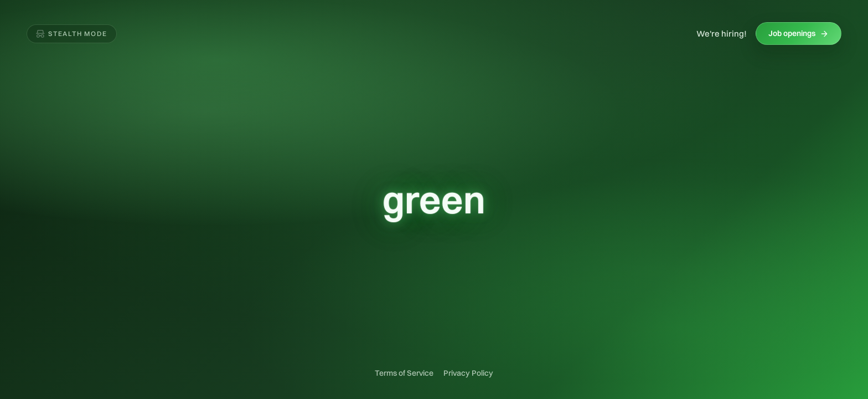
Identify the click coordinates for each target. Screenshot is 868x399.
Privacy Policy (468, 373)
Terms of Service (404, 373)
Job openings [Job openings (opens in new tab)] (799, 33)
